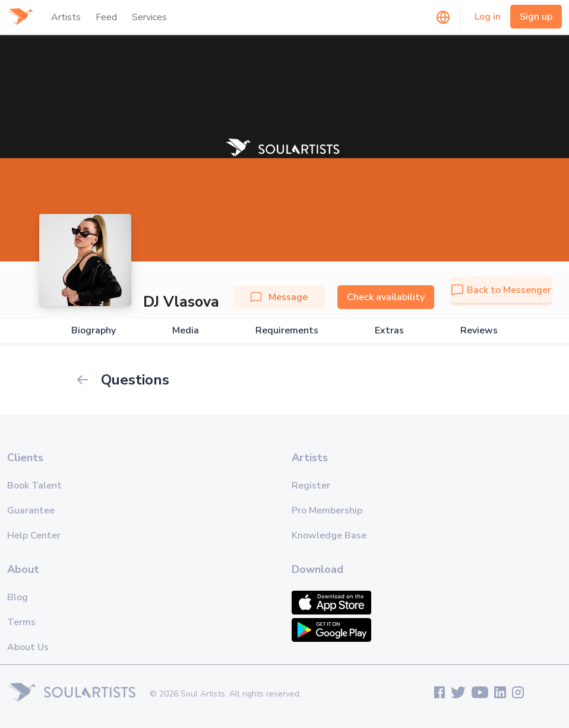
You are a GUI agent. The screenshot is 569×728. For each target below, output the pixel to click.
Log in (488, 17)
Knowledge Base (329, 535)
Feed (106, 17)
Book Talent (34, 486)
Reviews (479, 331)
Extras (389, 331)
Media (186, 331)
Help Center (34, 535)
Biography (94, 331)
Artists (66, 17)
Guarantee (31, 510)
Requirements (287, 331)
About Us (28, 647)
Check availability (386, 297)
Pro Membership (327, 510)
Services (149, 17)
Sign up (536, 17)
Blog (18, 597)
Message (279, 297)
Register (311, 486)
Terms (21, 622)
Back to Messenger (501, 290)
